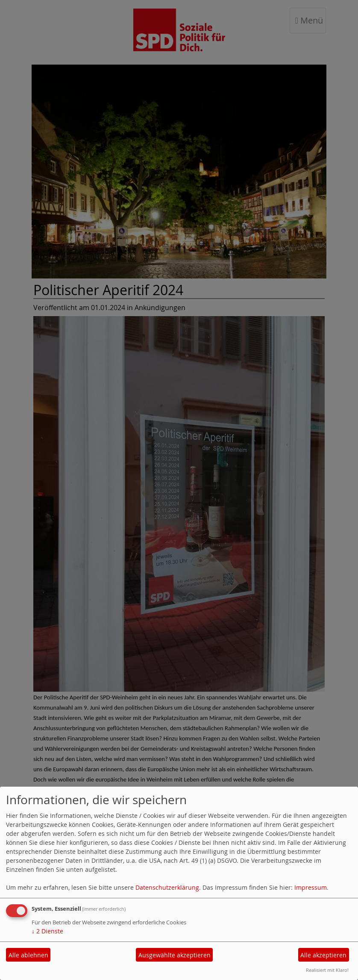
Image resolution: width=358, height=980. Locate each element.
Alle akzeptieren (323, 955)
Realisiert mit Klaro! (327, 970)
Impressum (311, 887)
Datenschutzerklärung (167, 887)
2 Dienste (47, 931)
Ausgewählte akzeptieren (175, 955)
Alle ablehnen (28, 955)
